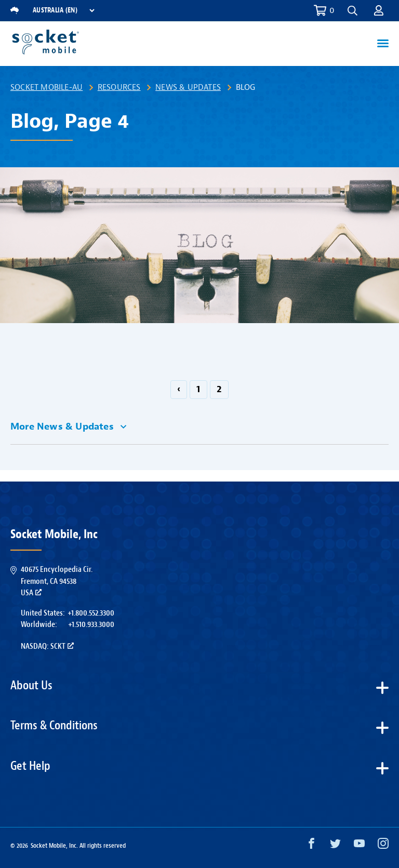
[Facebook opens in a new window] (311, 846)
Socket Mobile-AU (46, 87)
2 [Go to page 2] (219, 389)
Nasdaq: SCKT (47, 646)
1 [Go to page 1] (198, 389)
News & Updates (188, 87)
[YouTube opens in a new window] (359, 846)
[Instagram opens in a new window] (383, 846)
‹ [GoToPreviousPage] (179, 389)
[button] (353, 11)
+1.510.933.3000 (91, 624)
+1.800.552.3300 (91, 613)
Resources (119, 87)
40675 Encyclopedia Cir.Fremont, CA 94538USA (57, 581)
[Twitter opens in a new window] (335, 846)
